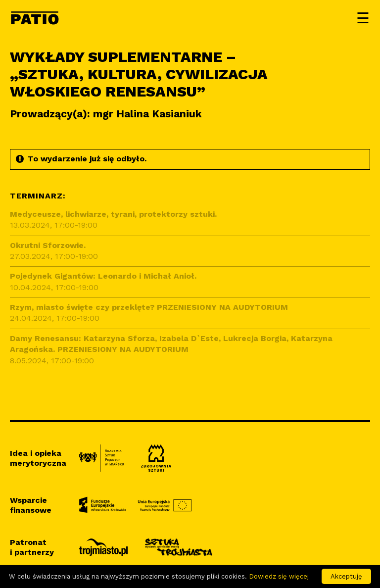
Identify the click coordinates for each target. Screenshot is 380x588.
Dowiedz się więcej (279, 576)
